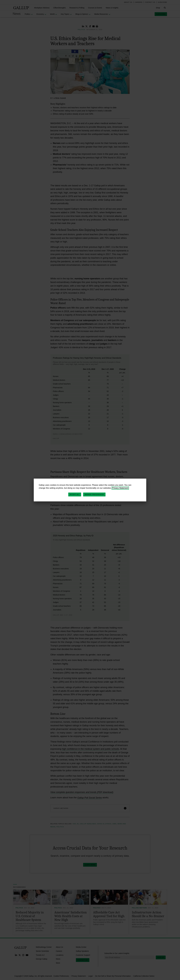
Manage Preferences (94, 494)
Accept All (75, 494)
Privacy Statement (120, 488)
